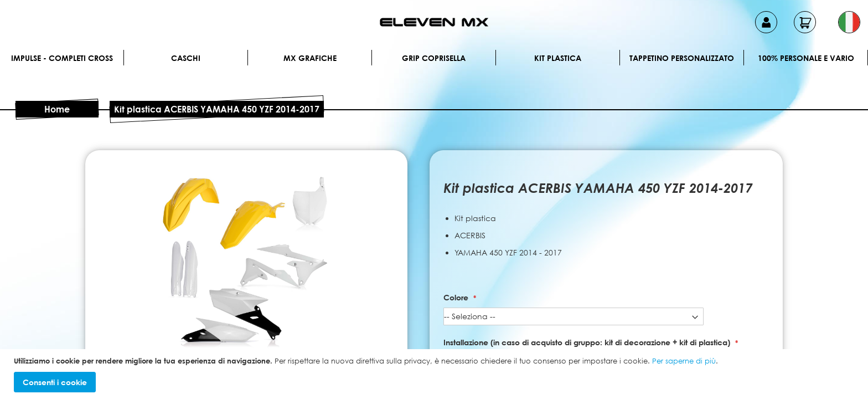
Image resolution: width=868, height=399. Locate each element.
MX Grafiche (310, 58)
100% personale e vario (806, 58)
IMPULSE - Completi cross (62, 58)
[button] (849, 22)
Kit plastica (558, 58)
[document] (435, 374)
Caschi (186, 58)
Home (57, 109)
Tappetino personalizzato (682, 58)
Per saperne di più (684, 361)
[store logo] (434, 22)
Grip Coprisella (434, 58)
